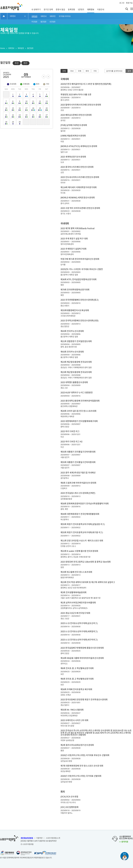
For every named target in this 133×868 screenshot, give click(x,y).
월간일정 (43, 22)
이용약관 (39, 838)
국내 (72, 71)
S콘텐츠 (81, 9)
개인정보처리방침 (27, 838)
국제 (80, 71)
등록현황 (71, 9)
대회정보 (91, 9)
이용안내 (101, 9)
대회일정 (34, 16)
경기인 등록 (48, 9)
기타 (95, 71)
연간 (25, 63)
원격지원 (124, 842)
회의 (87, 71)
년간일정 (52, 22)
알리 (124, 854)
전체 (64, 71)
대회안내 (44, 16)
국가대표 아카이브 (65, 16)
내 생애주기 (36, 9)
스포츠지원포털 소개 (53, 838)
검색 (129, 71)
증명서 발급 (60, 9)
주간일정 (34, 22)
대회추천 (53, 16)
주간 (17, 63)
